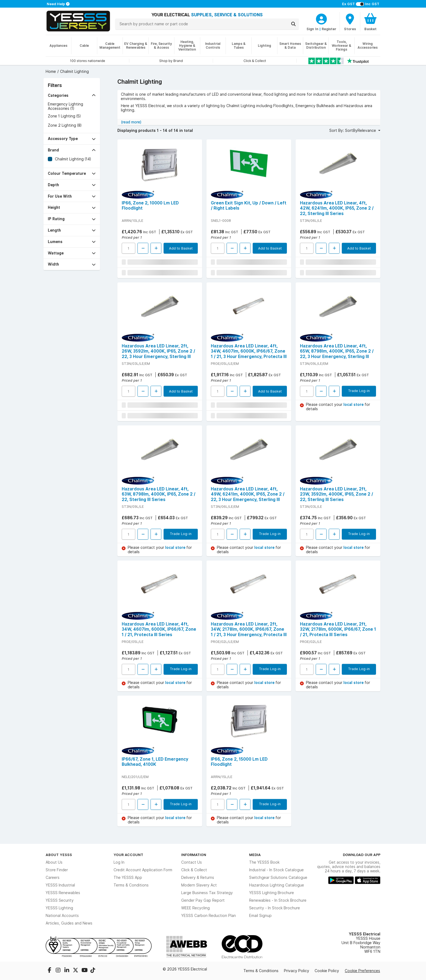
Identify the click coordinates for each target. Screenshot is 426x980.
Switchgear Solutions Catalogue (278, 878)
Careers (53, 878)
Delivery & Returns (198, 878)
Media (255, 855)
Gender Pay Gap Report (203, 900)
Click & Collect (194, 870)
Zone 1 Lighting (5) (64, 116)
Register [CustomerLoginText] (329, 29)
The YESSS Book (264, 862)
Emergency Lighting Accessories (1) (65, 106)
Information (194, 855)
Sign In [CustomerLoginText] (312, 29)
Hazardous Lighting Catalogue (277, 885)
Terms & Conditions (131, 885)
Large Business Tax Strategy (207, 893)
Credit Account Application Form (143, 870)
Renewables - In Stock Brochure (278, 900)
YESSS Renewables (63, 893)
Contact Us (192, 862)
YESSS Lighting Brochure (272, 893)
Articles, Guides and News (69, 923)
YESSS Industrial (60, 885)
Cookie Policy (327, 971)
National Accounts (62, 916)
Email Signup (260, 916)
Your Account (128, 855)
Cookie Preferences (362, 971)
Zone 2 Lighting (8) (65, 125)
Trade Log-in (359, 391)
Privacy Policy (297, 971)
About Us (54, 862)
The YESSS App (128, 878)
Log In (119, 862)
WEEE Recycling (195, 908)
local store (354, 405)
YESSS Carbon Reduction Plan (209, 916)
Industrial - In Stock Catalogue (276, 870)
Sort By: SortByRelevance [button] (353, 130)
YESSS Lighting (59, 908)
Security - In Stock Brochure (275, 908)
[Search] (293, 24)
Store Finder (57, 870)
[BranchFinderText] (350, 22)
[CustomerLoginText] (321, 18)
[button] (72, 96)
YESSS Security (60, 900)
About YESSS (59, 855)
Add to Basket (181, 248)
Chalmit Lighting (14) (73, 159)
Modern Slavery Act (199, 885)
